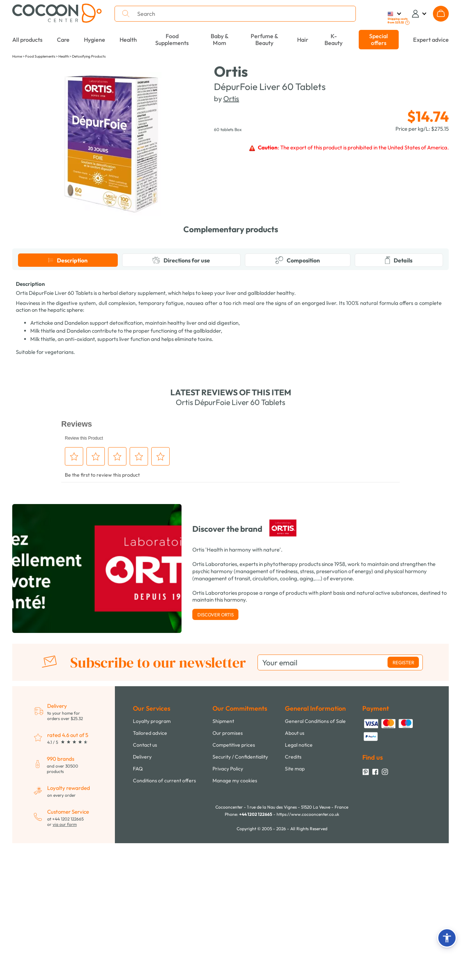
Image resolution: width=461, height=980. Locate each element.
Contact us (145, 882)
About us (295, 870)
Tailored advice (150, 870)
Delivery (142, 894)
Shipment (223, 858)
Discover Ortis (216, 751)
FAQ (138, 905)
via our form (65, 961)
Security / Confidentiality (240, 894)
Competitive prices (234, 882)
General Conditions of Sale (315, 858)
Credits (293, 894)
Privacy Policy (228, 905)
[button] (447, 938)
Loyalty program (152, 858)
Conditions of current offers (164, 917)
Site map (295, 905)
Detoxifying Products (89, 56)
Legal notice (299, 882)
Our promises (228, 870)
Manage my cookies (235, 917)
